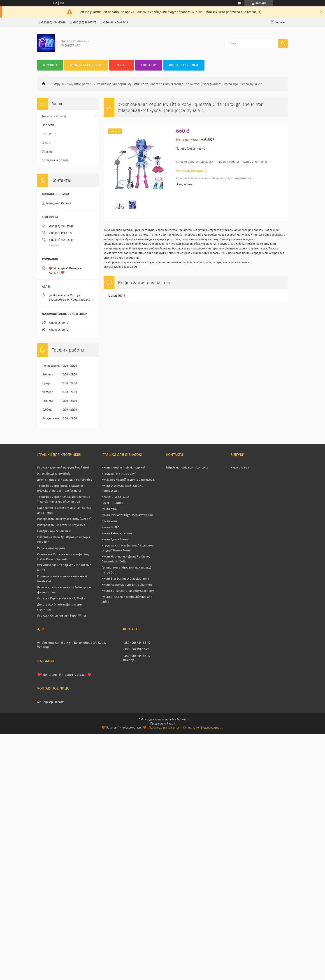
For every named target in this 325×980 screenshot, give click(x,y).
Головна (50, 65)
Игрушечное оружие (51, 548)
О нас (122, 65)
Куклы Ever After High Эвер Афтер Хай (127, 515)
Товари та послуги (86, 65)
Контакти (149, 65)
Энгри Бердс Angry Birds (54, 474)
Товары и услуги (54, 116)
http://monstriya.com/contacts (187, 467)
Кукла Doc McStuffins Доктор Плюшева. (128, 480)
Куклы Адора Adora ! (115, 539)
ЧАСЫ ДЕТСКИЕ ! (112, 503)
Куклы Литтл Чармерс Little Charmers (127, 585)
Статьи (46, 134)
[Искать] (283, 43)
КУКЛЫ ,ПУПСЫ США (115, 497)
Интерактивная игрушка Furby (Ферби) (64, 519)
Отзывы (48, 152)
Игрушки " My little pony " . (73, 84)
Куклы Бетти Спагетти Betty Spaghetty (128, 591)
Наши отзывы (240, 467)
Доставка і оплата (184, 65)
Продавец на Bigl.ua (162, 724)
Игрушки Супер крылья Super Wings (62, 616)
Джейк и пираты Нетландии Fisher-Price (65, 480)
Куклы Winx (109, 521)
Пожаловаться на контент (165, 728)
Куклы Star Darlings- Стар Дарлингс (125, 579)
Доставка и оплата (55, 160)
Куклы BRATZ (110, 527)
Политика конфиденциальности (203, 728)
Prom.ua (181, 720)
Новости (48, 125)
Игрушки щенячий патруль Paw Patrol (63, 467)
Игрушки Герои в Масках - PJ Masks (61, 598)
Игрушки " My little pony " (119, 474)
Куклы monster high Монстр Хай (124, 467)
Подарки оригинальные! (54, 531)
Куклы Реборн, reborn (117, 533)
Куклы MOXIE (110, 509)
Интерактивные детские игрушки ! (61, 525)
